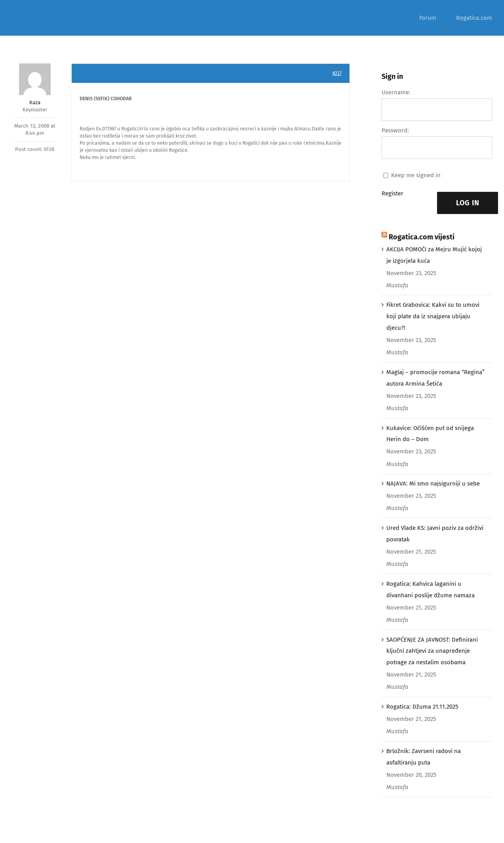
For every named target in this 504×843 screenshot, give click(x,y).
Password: (395, 130)
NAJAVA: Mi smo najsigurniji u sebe (433, 484)
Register (392, 193)
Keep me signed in (416, 175)
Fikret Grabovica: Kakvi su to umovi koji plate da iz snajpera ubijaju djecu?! (433, 316)
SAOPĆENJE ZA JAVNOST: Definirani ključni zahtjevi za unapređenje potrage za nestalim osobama (432, 651)
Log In (468, 203)
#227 (337, 73)
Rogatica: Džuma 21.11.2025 (422, 707)
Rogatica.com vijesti (422, 237)
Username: (396, 92)
